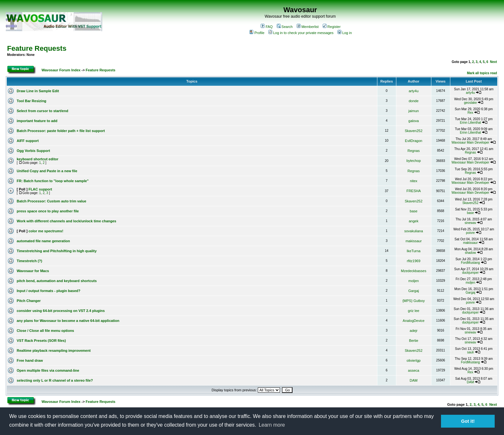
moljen (414, 281)
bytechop (414, 161)
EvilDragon (414, 141)
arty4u (414, 91)
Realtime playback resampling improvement (54, 351)
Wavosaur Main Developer (470, 142)
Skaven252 (414, 131)
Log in (345, 33)
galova (414, 121)
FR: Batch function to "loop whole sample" (53, 181)
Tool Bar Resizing (32, 101)
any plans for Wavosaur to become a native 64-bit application (68, 321)
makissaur (414, 241)
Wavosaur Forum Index (61, 70)
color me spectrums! (46, 231)
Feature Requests (37, 48)
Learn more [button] (272, 425)
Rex (471, 113)
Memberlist (308, 27)
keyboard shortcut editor (38, 159)
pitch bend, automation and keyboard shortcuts (57, 281)
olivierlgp (414, 360)
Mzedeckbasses (414, 271)
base (414, 211)
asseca (414, 370)
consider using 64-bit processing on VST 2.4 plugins (61, 311)
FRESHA (414, 191)
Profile (257, 33)
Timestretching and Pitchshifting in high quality (57, 251)
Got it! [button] (468, 421)
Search (285, 27)
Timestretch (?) (29, 261)
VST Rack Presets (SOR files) (41, 341)
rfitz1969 (414, 261)
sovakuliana (414, 231)
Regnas (414, 151)
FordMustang (470, 263)
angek (414, 221)
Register (332, 27)
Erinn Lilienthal (471, 123)
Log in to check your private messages (301, 33)
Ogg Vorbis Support (33, 151)
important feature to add (37, 121)
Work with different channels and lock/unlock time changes (67, 221)
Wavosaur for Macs (33, 271)
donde (414, 101)
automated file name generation (43, 241)
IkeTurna (414, 251)
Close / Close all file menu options (45, 331)
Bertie (414, 341)
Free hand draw (30, 360)
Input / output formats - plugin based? (49, 291)
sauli (470, 352)
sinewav (470, 223)
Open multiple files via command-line (48, 370)
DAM (414, 380)
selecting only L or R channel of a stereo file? (55, 380)
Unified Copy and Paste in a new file (47, 171)
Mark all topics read (482, 73)
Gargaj (414, 291)
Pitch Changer (29, 301)
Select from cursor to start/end (42, 111)
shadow (470, 253)
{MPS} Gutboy (414, 301)
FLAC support (40, 189)
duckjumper (471, 273)
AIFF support (28, 141)
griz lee (414, 311)
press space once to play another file (48, 211)
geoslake (470, 103)
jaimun (414, 111)
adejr (414, 331)
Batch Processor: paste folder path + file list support (61, 131)
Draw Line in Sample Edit (38, 91)
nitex (414, 181)
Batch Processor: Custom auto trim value (51, 201)
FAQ (267, 27)
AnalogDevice (414, 321)
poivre (470, 233)
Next (493, 62)
